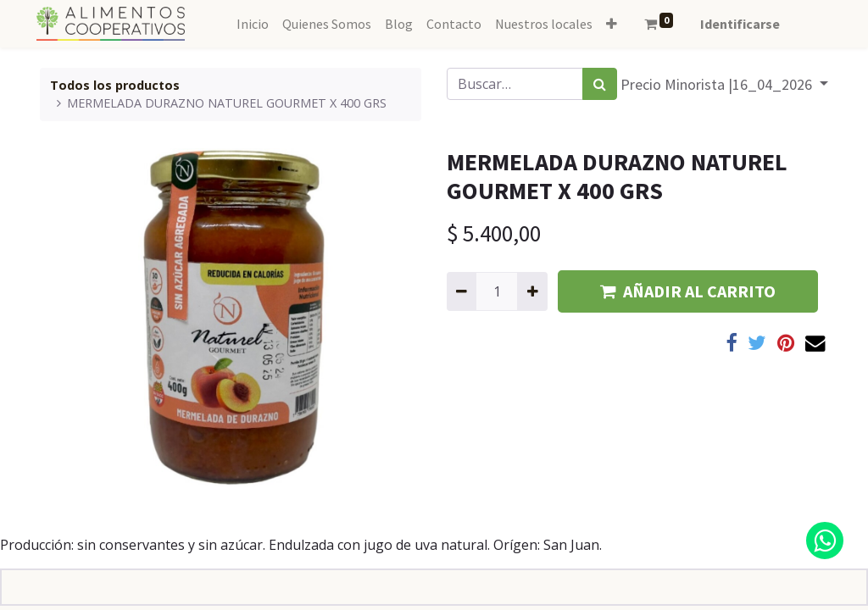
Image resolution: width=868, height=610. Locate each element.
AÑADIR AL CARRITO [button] (688, 291)
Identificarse (740, 24)
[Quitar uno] (462, 291)
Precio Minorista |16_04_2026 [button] (718, 84)
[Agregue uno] (532, 291)
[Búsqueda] (600, 84)
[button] (612, 24)
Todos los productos (115, 85)
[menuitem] (253, 24)
